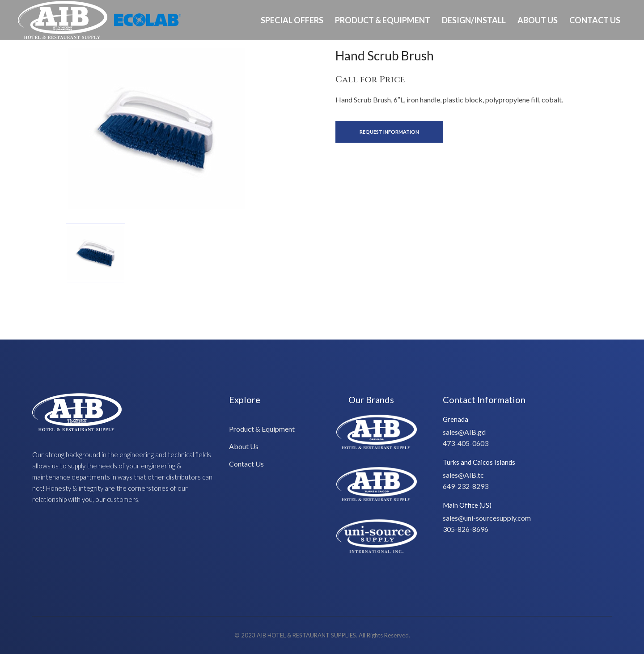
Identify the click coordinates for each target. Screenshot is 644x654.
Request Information (389, 132)
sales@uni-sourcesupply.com (487, 518)
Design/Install (474, 20)
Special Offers (292, 20)
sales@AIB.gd (464, 432)
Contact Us (595, 20)
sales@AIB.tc (463, 475)
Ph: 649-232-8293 (598, 60)
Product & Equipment (383, 20)
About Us (538, 20)
